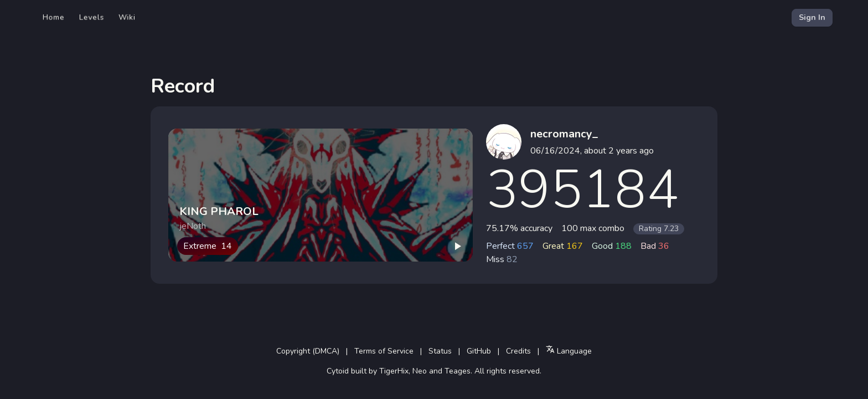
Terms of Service (384, 351)
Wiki (127, 17)
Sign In (812, 17)
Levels (92, 17)
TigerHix (394, 371)
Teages (458, 371)
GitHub (479, 351)
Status (440, 351)
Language (569, 351)
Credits (518, 351)
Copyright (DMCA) (308, 351)
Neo (420, 371)
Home (54, 17)
